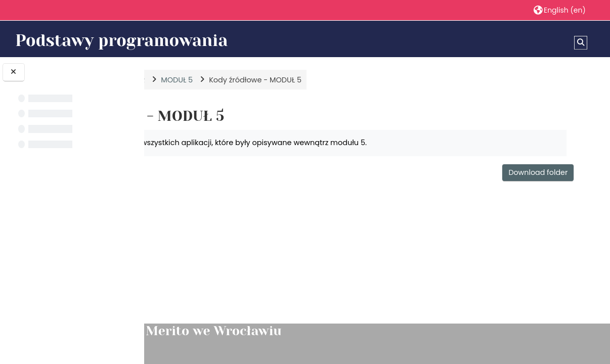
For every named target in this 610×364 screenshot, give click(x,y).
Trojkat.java (224, 296)
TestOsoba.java (231, 248)
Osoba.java (224, 215)
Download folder (541, 172)
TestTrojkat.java (231, 280)
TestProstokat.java (236, 264)
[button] (560, 10)
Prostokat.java (229, 232)
